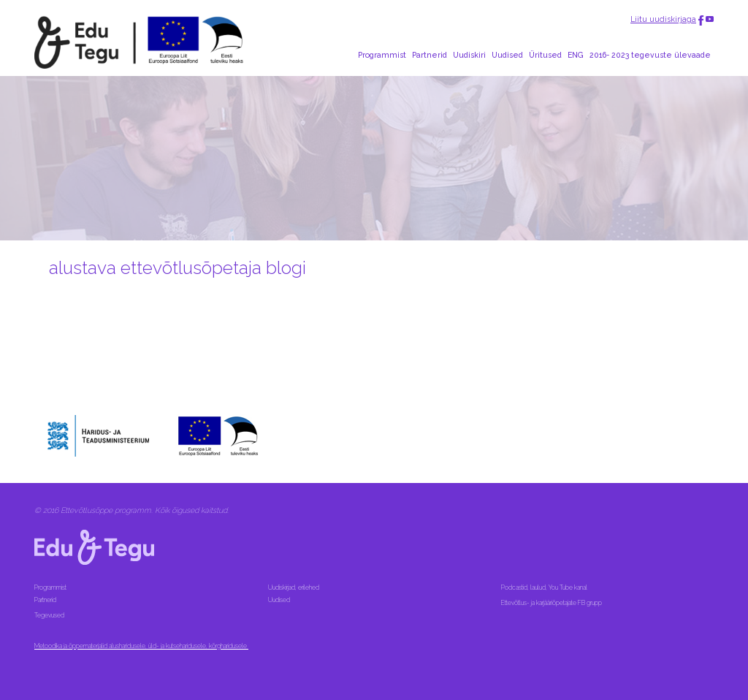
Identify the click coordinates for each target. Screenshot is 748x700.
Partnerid (430, 55)
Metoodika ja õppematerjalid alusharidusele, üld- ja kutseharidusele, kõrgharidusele (141, 646)
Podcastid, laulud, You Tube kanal (545, 587)
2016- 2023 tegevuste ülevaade (650, 55)
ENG (576, 55)
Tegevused (50, 615)
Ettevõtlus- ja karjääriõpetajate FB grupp (552, 603)
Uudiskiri (469, 55)
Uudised (507, 55)
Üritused (545, 55)
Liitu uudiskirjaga (663, 19)
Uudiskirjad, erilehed (294, 587)
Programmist (382, 55)
